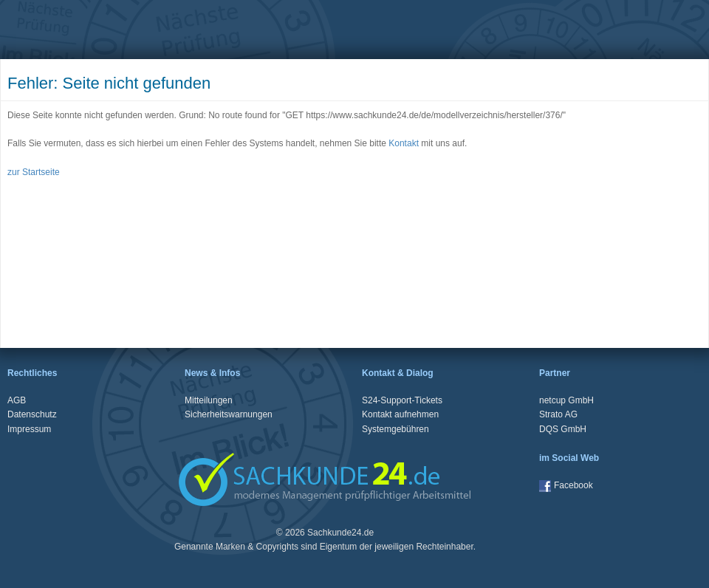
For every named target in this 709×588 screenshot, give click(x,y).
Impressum (29, 429)
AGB (17, 400)
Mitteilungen (209, 400)
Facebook (566, 485)
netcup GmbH (566, 400)
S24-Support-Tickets (402, 400)
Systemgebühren (395, 429)
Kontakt (404, 143)
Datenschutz (32, 414)
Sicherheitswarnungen (229, 414)
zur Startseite (34, 172)
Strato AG (558, 414)
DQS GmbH (563, 429)
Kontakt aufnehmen (400, 414)
